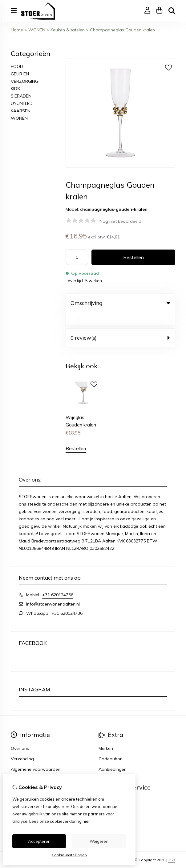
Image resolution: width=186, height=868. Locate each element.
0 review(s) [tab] (120, 325)
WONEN (37, 30)
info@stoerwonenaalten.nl (53, 591)
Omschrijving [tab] (120, 303)
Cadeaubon (111, 746)
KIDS (15, 89)
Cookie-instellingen (69, 855)
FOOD (17, 66)
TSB (172, 847)
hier (86, 821)
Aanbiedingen (113, 757)
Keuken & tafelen (68, 30)
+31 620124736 (58, 582)
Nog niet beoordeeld (120, 221)
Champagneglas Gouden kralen (122, 30)
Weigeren (99, 841)
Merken (106, 736)
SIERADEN (21, 96)
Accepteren (39, 841)
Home (17, 30)
